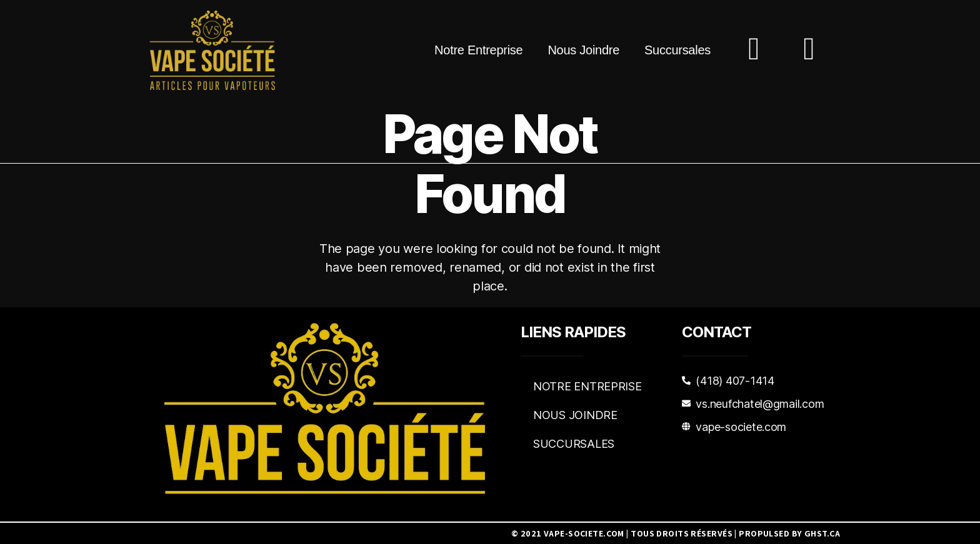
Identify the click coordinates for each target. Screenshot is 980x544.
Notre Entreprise (478, 50)
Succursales (677, 50)
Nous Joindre (583, 50)
